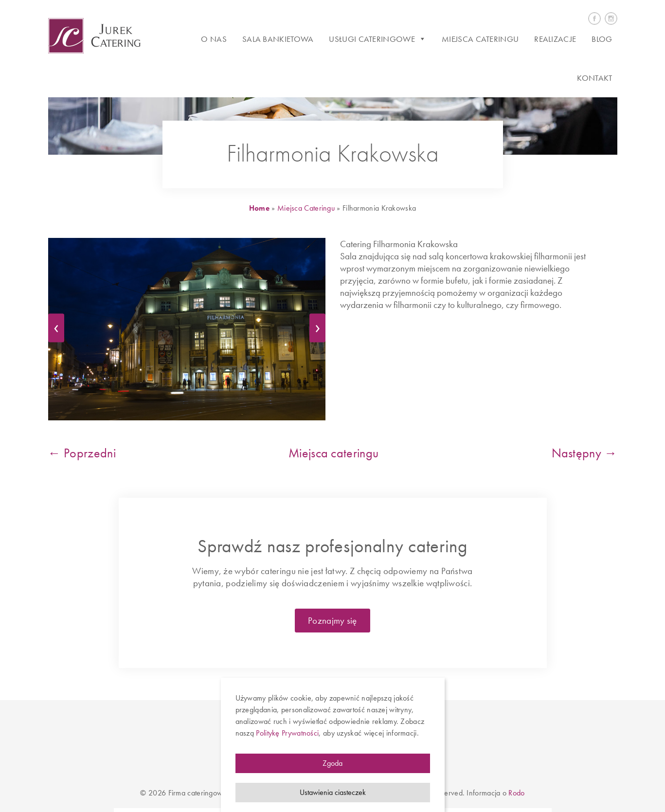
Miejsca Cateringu (307, 208)
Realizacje (555, 39)
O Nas (214, 39)
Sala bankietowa (278, 39)
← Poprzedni (82, 453)
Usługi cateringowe (377, 39)
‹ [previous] (59, 326)
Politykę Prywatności (287, 733)
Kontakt (594, 78)
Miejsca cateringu (480, 39)
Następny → (584, 453)
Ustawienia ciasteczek (333, 792)
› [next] (320, 326)
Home (259, 208)
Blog (602, 39)
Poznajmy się (332, 621)
